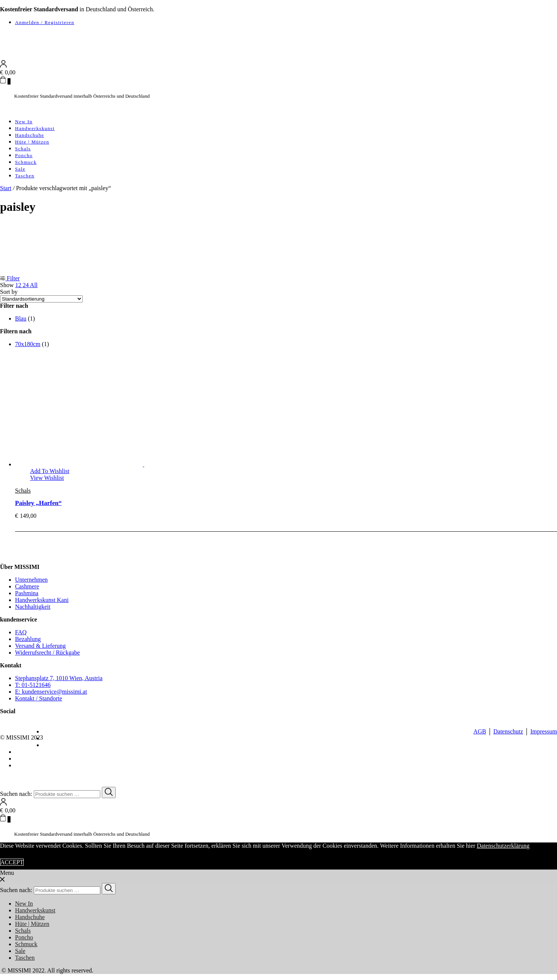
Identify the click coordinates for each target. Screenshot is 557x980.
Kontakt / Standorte (38, 698)
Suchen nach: (16, 794)
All (34, 285)
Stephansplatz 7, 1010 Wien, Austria (59, 678)
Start (6, 188)
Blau (21, 318)
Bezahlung (28, 639)
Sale (20, 169)
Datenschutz (508, 731)
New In (24, 122)
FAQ (21, 632)
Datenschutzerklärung (503, 846)
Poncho (24, 155)
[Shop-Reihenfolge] (41, 299)
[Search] (109, 792)
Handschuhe (29, 135)
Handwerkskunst (35, 128)
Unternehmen (31, 580)
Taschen (25, 176)
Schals (23, 149)
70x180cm (28, 344)
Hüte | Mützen (32, 142)
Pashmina (27, 593)
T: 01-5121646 (33, 685)
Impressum (544, 731)
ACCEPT (12, 862)
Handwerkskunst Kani (42, 600)
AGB (480, 731)
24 (26, 285)
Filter (10, 278)
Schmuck (26, 162)
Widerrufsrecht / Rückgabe (48, 653)
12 (19, 285)
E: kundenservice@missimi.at (51, 692)
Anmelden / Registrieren (45, 22)
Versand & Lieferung (40, 646)
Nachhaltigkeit (33, 607)
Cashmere (27, 586)
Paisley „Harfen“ (38, 503)
